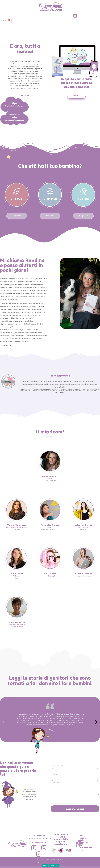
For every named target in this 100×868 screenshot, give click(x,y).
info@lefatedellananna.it (40, 840)
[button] (75, 16)
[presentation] (63, 802)
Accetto (45, 865)
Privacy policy (54, 865)
